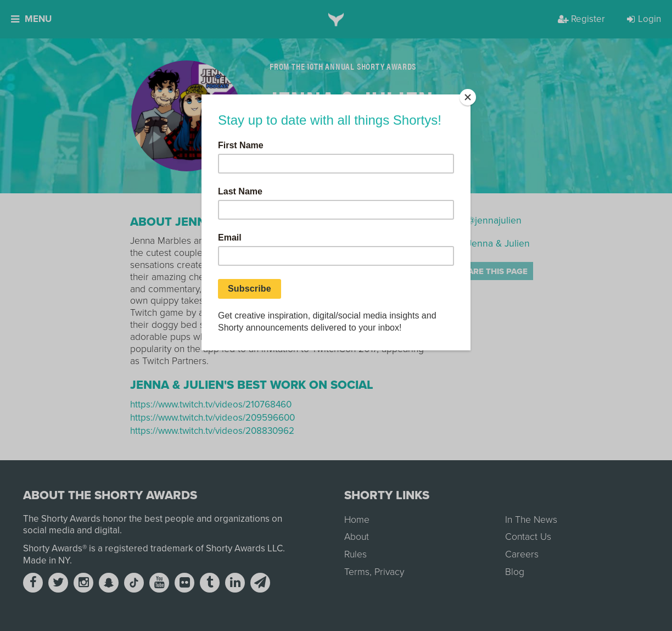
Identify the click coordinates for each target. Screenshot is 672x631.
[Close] (468, 97)
